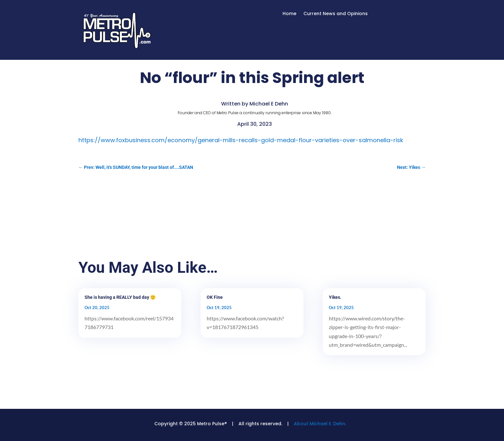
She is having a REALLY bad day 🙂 (120, 297)
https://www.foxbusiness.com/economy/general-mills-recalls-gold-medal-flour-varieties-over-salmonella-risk (241, 140)
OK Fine (215, 297)
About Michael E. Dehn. (320, 424)
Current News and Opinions (336, 14)
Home (289, 14)
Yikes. (335, 297)
